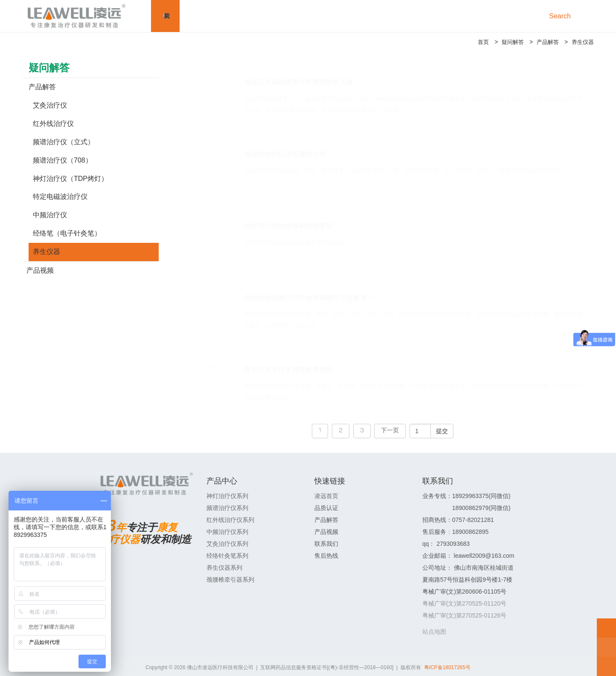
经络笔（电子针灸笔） (67, 233)
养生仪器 (582, 42)
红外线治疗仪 (53, 124)
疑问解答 (508, 42)
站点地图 (434, 632)
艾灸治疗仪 (50, 105)
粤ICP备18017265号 (447, 667)
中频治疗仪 (50, 215)
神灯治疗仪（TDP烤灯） (70, 179)
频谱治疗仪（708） (62, 160)
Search (562, 16)
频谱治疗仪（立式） (64, 142)
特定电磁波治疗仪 (60, 197)
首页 (478, 42)
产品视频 (40, 270)
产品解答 (545, 42)
